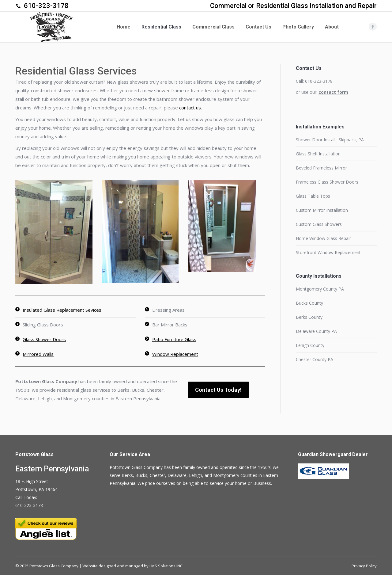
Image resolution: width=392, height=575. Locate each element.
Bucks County (309, 303)
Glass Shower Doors (44, 339)
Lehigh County (310, 345)
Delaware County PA (316, 331)
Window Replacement (175, 354)
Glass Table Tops (313, 196)
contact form (333, 92)
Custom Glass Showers (319, 224)
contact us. (190, 108)
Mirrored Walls (38, 354)
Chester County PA (315, 359)
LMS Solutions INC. (166, 566)
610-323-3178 (46, 6)
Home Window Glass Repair (323, 238)
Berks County (309, 317)
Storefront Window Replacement (328, 252)
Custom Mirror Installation (322, 210)
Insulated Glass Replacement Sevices (62, 310)
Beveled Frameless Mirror (321, 168)
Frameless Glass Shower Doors (327, 182)
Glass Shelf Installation (318, 154)
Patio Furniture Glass (174, 339)
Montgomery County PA (320, 289)
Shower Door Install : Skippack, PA (330, 140)
